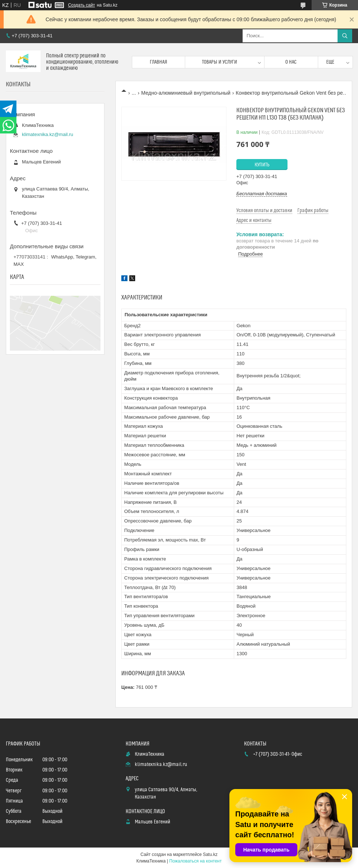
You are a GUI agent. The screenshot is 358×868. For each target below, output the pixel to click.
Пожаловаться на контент (195, 861)
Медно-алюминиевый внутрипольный (186, 93)
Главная (159, 62)
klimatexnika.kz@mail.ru (47, 134)
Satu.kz (210, 854)
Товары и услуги (220, 62)
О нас (291, 62)
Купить (262, 165)
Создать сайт (81, 5)
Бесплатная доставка (262, 194)
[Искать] (345, 36)
